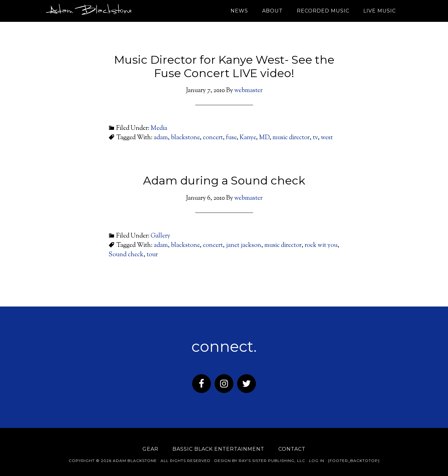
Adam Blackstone (89, 11)
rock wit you (321, 245)
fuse (231, 138)
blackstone (185, 138)
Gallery (160, 236)
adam (161, 138)
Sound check (126, 255)
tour (152, 255)
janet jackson (244, 245)
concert (213, 138)
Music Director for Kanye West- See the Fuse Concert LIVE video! (224, 66)
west (327, 138)
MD (264, 138)
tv (315, 138)
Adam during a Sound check (224, 180)
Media (159, 128)
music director (291, 138)
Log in (317, 461)
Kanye (248, 138)
